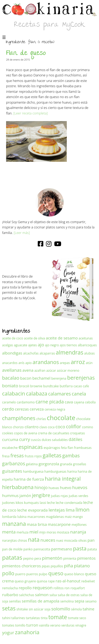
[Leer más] (22, 233)
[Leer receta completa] (30, 113)
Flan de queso (26, 54)
